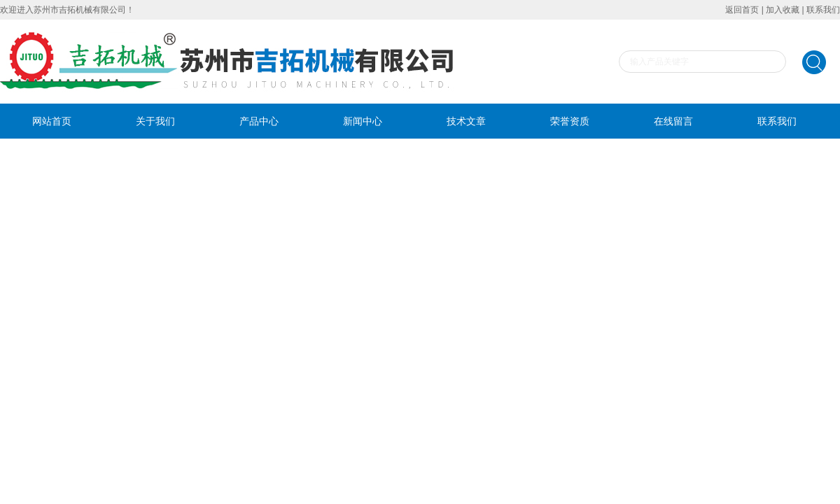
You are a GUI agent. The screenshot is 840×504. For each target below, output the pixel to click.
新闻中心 (363, 121)
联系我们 (823, 10)
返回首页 (742, 10)
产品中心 (259, 121)
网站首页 (52, 121)
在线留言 (673, 121)
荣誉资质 (570, 121)
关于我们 (155, 121)
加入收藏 (783, 10)
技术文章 (466, 121)
